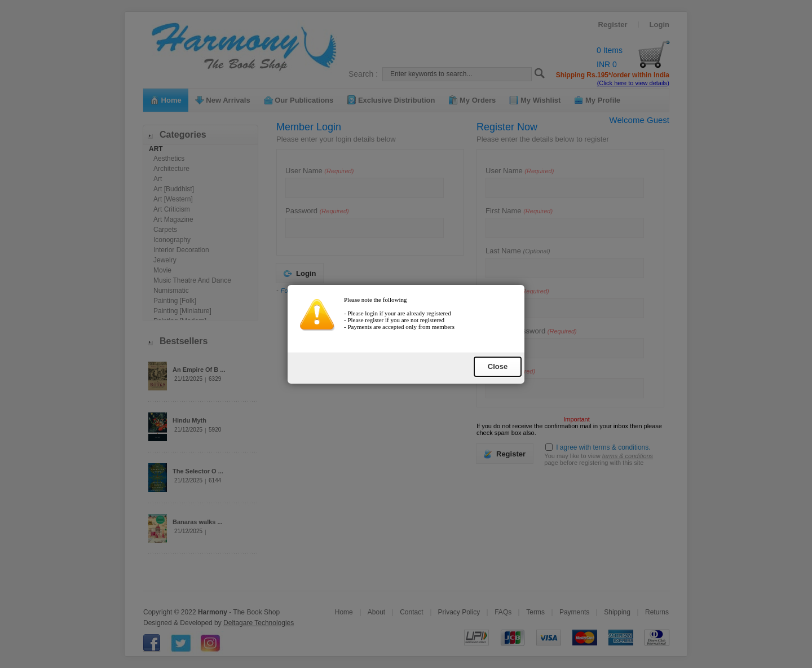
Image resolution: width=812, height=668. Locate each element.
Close (498, 378)
